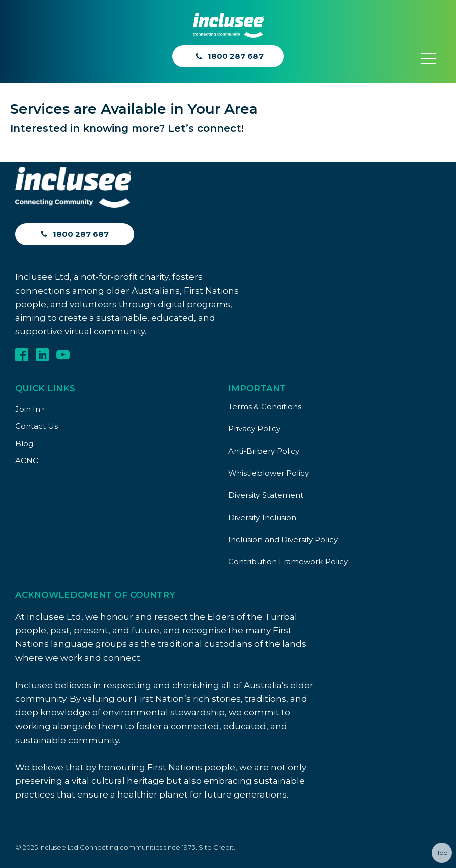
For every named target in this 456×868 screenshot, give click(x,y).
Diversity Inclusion (262, 517)
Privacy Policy (254, 429)
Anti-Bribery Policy (264, 451)
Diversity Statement (266, 495)
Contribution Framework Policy (288, 562)
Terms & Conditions (265, 407)
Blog (24, 443)
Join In (29, 409)
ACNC (27, 460)
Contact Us (37, 426)
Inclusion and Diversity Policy (283, 539)
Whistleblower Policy (269, 473)
